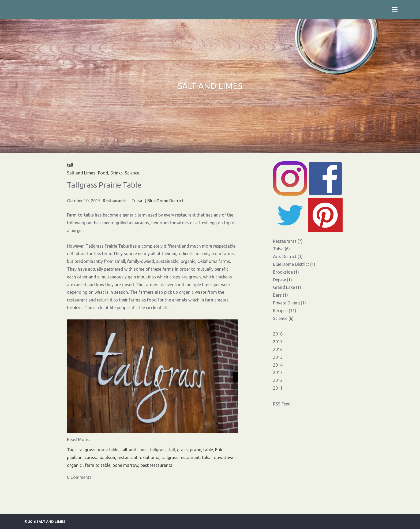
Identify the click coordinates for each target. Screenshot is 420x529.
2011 (278, 388)
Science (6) (283, 318)
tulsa (207, 457)
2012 (278, 380)
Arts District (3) (288, 256)
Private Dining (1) (289, 303)
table (208, 450)
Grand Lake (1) (287, 287)
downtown (224, 457)
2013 (278, 372)
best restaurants (156, 465)
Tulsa (137, 201)
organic (75, 465)
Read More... (79, 439)
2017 (278, 342)
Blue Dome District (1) (294, 264)
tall (172, 450)
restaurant (127, 457)
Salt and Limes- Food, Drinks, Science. (104, 173)
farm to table (98, 465)
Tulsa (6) (281, 249)
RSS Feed (282, 404)
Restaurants (115, 201)
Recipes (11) (285, 311)
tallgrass (158, 450)
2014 (278, 365)
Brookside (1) (286, 272)
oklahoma (150, 457)
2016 (278, 349)
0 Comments (79, 477)
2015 (278, 357)
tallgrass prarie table (98, 450)
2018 (278, 334)
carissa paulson (100, 457)
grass (182, 450)
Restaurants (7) (288, 241)
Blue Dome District (165, 201)
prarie (196, 450)
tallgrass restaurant (181, 457)
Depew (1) (282, 280)
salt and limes (134, 450)
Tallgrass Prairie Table (104, 185)
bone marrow (125, 465)
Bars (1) (280, 295)
